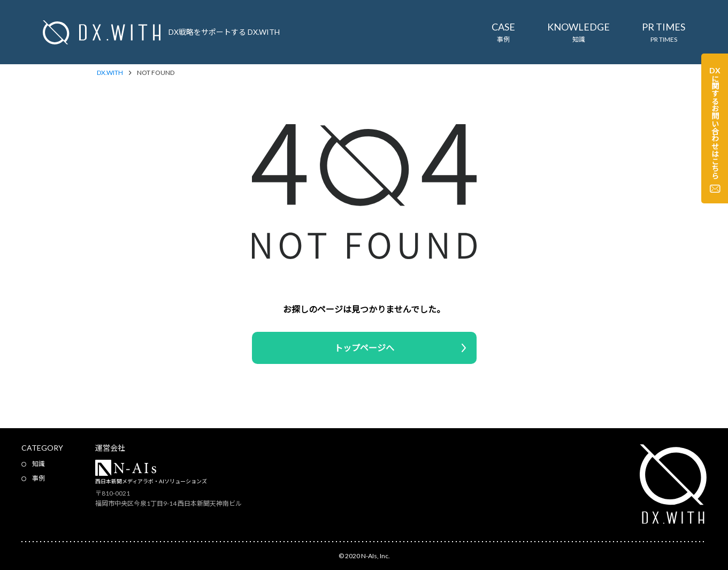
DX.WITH (110, 73)
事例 (39, 478)
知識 (39, 464)
